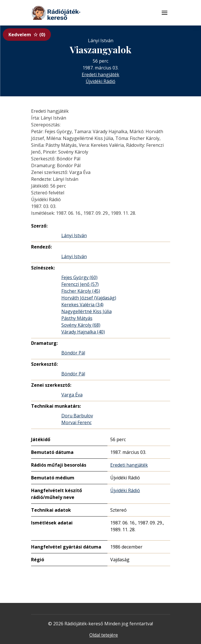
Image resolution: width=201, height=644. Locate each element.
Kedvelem (27, 35)
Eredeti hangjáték (100, 75)
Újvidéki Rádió (100, 81)
